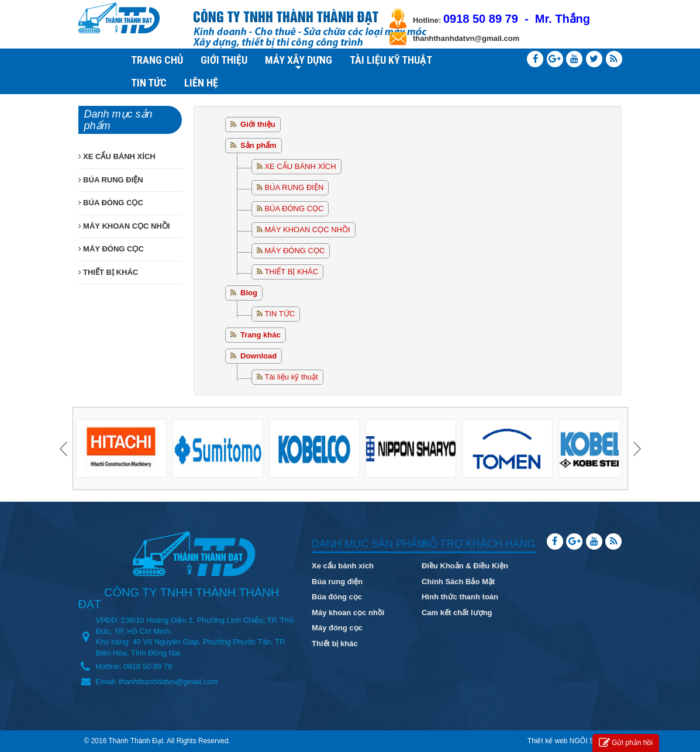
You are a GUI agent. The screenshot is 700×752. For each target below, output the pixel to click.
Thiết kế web (548, 741)
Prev (65, 449)
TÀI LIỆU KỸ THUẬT (391, 60)
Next (636, 449)
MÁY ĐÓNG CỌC (294, 251)
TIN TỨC (149, 83)
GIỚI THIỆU (224, 60)
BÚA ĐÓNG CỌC (294, 208)
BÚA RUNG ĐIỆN (294, 187)
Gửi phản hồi (626, 743)
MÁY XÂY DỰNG (299, 61)
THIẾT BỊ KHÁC (291, 272)
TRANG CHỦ (157, 60)
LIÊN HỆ (201, 83)
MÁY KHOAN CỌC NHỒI (307, 230)
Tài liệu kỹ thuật (291, 377)
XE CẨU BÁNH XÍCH (300, 166)
